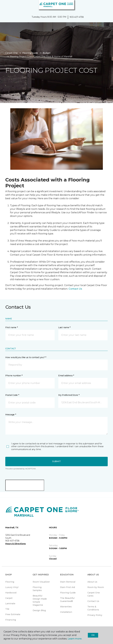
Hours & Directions (16, 544)
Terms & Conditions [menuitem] (93, 608)
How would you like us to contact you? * (26, 357)
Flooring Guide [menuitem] (68, 593)
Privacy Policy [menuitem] (95, 615)
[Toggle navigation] (4, 6)
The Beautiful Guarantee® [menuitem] (67, 600)
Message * (11, 415)
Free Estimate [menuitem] (13, 614)
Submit (56, 461)
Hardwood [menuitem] (11, 593)
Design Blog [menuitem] (39, 610)
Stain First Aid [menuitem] (67, 587)
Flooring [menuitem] (10, 582)
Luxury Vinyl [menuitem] (12, 587)
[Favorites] (105, 6)
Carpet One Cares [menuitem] (94, 594)
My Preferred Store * (69, 395)
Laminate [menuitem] (10, 604)
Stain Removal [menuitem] (68, 582)
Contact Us (75, 289)
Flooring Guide (30, 53)
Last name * (64, 327)
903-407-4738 (77, 17)
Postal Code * (12, 395)
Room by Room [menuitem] (96, 587)
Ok (93, 635)
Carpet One (11, 53)
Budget (47, 53)
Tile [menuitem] (7, 609)
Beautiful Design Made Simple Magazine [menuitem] (40, 600)
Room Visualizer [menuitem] (41, 582)
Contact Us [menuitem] (93, 601)
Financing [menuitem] (11, 620)
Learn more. (75, 639)
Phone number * (14, 376)
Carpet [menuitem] (9, 598)
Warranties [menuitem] (66, 607)
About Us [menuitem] (92, 582)
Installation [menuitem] (66, 612)
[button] (102, 6)
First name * (12, 327)
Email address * (66, 376)
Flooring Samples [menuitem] (37, 589)
